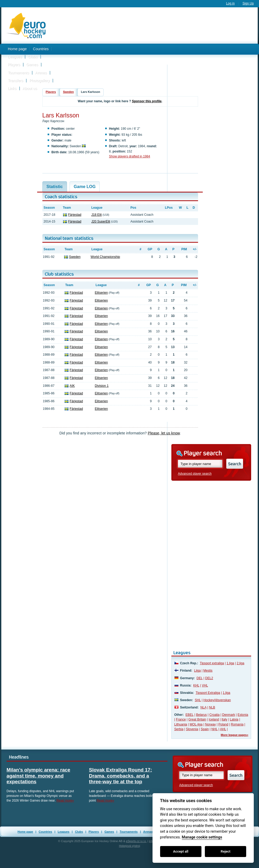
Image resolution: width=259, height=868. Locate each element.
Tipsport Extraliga (208, 693)
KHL (196, 685)
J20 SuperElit (101, 222)
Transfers (16, 81)
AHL (223, 729)
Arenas (41, 73)
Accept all (181, 851)
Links (12, 88)
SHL (198, 700)
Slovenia (192, 729)
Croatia (214, 715)
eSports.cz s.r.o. (136, 841)
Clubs (33, 57)
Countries (41, 49)
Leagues (15, 57)
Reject (226, 851)
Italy (224, 719)
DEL (199, 678)
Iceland (214, 719)
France (181, 719)
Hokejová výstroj (130, 846)
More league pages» (235, 735)
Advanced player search (195, 474)
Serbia (179, 729)
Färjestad (75, 215)
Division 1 (102, 386)
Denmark (229, 715)
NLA (203, 707)
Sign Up (248, 3)
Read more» (65, 801)
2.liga (241, 663)
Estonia (243, 715)
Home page (17, 49)
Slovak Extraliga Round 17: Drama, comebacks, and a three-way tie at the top (120, 776)
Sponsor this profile (147, 101)
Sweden (69, 92)
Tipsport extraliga (212, 663)
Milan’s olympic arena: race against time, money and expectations (38, 776)
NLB (212, 707)
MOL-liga (196, 724)
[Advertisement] (154, 50)
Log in (230, 3)
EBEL (189, 715)
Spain (205, 729)
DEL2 (209, 678)
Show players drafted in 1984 (130, 156)
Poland (223, 724)
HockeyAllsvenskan (217, 700)
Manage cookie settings (202, 837)
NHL (215, 729)
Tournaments (18, 73)
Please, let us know (164, 433)
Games (32, 65)
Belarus (201, 715)
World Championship (105, 257)
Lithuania (181, 724)
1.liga (230, 663)
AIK (72, 386)
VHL (205, 685)
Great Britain (197, 719)
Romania (237, 724)
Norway (210, 724)
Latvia (234, 719)
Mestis (208, 671)
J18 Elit (97, 215)
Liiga (198, 671)
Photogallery (40, 81)
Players (14, 65)
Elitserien (101, 293)
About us (30, 88)
